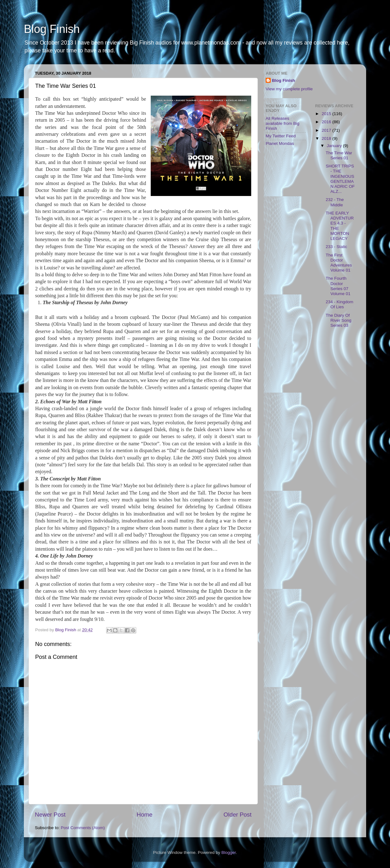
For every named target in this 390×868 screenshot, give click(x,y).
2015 (327, 114)
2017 (327, 130)
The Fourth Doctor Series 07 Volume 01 (338, 286)
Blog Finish (52, 29)
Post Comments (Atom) (83, 828)
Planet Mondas (280, 143)
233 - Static (336, 247)
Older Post (238, 815)
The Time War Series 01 (339, 155)
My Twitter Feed (281, 136)
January (335, 146)
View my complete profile (289, 89)
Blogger (229, 852)
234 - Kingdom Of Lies (339, 304)
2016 (327, 122)
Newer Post (50, 815)
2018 (327, 138)
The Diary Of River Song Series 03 (339, 320)
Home (144, 815)
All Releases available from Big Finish (282, 123)
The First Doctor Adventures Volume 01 (339, 263)
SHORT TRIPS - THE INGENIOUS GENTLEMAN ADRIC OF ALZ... (340, 179)
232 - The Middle (335, 202)
